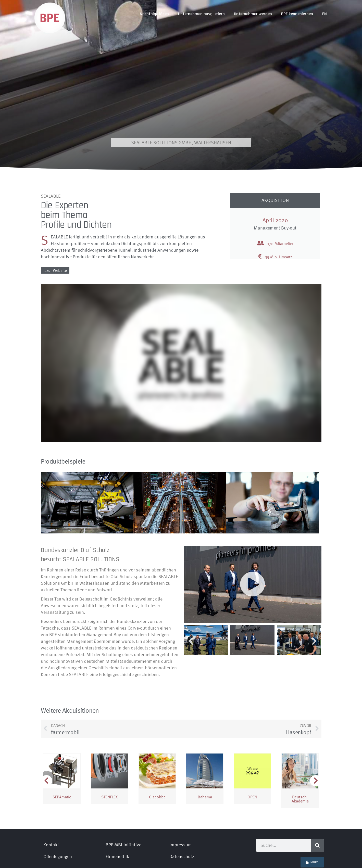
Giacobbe (157, 774)
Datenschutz (182, 833)
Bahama (205, 774)
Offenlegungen (58, 833)
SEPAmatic (62, 774)
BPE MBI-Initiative (123, 822)
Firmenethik (117, 833)
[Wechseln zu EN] (324, 14)
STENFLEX (110, 774)
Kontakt (51, 822)
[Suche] (317, 822)
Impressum (181, 822)
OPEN (252, 774)
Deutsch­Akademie (300, 776)
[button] (253, 561)
